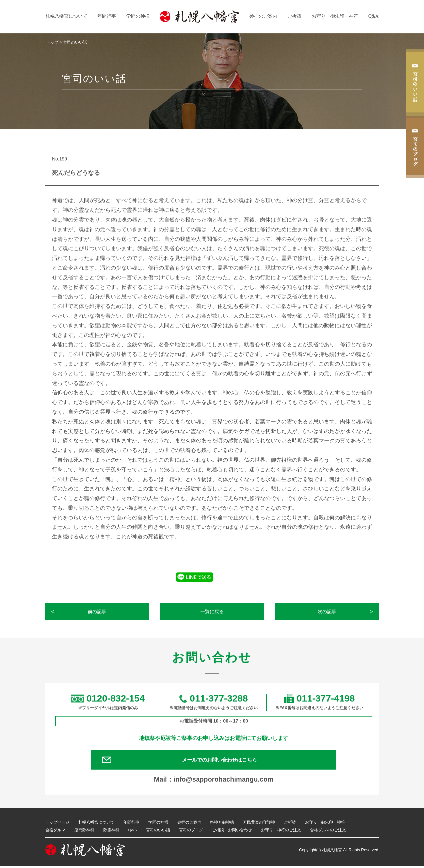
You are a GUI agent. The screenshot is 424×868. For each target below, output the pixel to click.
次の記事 (327, 611)
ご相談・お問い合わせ (232, 832)
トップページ (57, 824)
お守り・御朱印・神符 (335, 16)
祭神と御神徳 (222, 824)
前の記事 (97, 611)
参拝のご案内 (263, 16)
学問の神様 (138, 16)
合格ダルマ (55, 832)
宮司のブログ (191, 832)
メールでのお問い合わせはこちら (222, 761)
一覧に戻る (212, 611)
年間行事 (107, 16)
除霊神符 (111, 832)
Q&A (373, 16)
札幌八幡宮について (66, 16)
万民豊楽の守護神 (259, 824)
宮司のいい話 (158, 832)
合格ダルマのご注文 (328, 832)
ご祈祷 (294, 16)
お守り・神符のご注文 (281, 832)
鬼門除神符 (84, 832)
